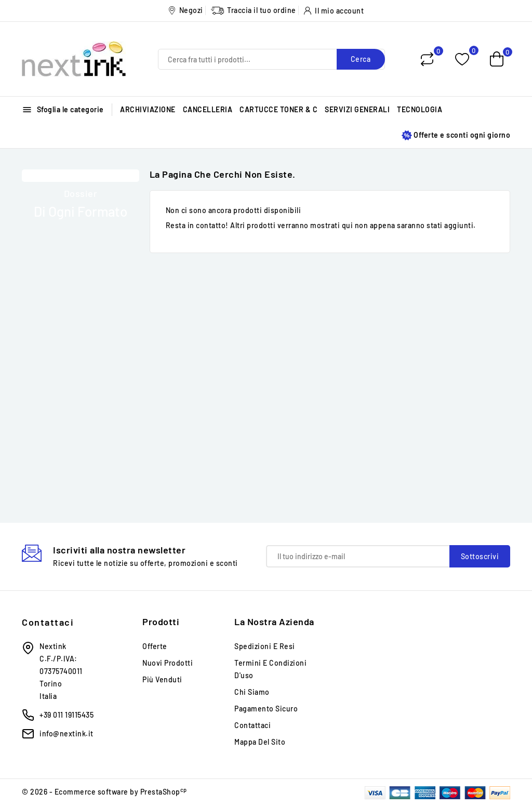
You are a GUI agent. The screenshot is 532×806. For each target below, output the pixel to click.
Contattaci (48, 622)
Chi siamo (252, 692)
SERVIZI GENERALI (357, 109)
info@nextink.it (66, 734)
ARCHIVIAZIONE (148, 109)
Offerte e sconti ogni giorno (456, 135)
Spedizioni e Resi (265, 646)
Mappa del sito (260, 742)
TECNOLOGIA (420, 109)
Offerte (155, 646)
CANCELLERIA (208, 109)
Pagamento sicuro (266, 709)
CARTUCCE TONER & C (278, 109)
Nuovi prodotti (168, 663)
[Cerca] (271, 59)
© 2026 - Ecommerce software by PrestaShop (104, 792)
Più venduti (162, 679)
